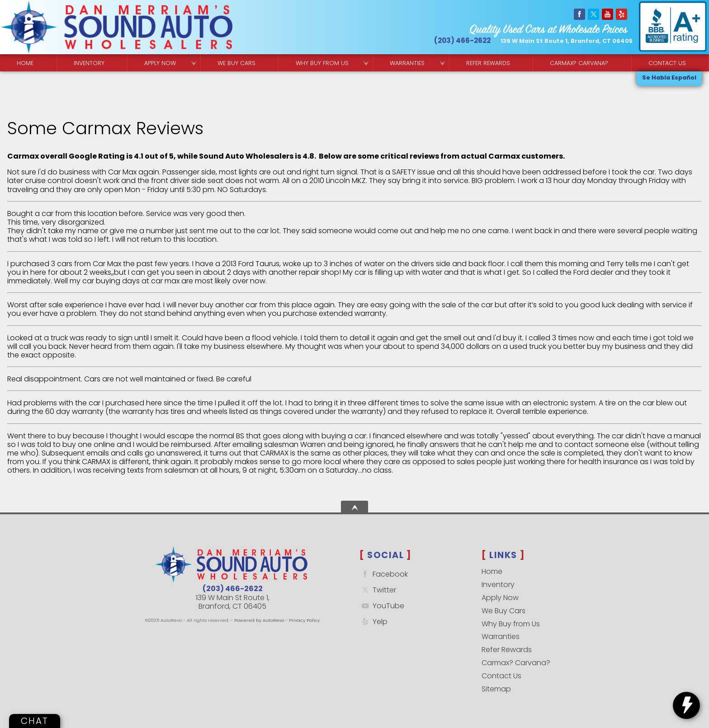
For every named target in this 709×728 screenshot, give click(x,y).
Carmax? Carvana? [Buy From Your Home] (579, 63)
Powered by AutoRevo (259, 620)
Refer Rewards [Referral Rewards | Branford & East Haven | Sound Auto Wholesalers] (488, 63)
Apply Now (500, 598)
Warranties (407, 63)
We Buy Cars (236, 63)
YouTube (382, 606)
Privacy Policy (304, 620)
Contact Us (501, 676)
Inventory (89, 63)
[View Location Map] (567, 41)
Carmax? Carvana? (516, 663)
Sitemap (496, 689)
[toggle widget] (686, 705)
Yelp (373, 622)
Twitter (378, 590)
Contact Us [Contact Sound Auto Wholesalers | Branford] (667, 63)
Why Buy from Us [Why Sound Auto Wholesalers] (322, 63)
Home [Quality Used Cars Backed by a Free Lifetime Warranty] (25, 63)
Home (492, 571)
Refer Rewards (507, 650)
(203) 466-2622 (233, 589)
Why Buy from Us (511, 624)
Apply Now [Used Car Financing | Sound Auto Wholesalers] (160, 63)
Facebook (384, 574)
